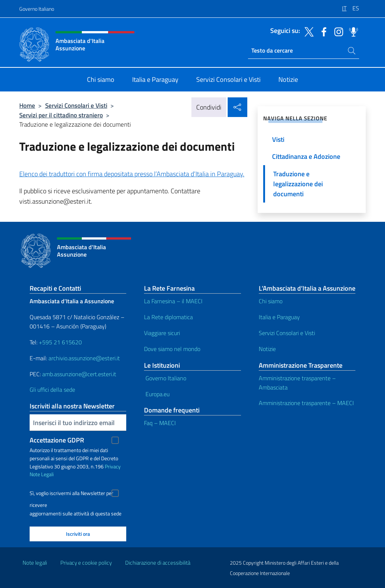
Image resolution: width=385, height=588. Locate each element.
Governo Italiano (37, 9)
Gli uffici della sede (52, 390)
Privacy (113, 466)
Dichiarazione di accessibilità (158, 563)
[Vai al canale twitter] (307, 31)
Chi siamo (271, 301)
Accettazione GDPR (57, 440)
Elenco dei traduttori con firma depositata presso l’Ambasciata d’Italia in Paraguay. (132, 174)
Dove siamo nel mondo (172, 349)
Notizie (267, 349)
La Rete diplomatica (168, 317)
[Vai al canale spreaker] (352, 31)
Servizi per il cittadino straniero (61, 115)
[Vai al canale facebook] (322, 31)
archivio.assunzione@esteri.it (84, 358)
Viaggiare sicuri (162, 333)
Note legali (35, 563)
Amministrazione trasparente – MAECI (306, 403)
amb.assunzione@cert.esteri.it (79, 374)
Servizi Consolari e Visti (76, 105)
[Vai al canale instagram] (337, 31)
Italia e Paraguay (279, 317)
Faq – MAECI (160, 423)
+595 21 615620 (60, 342)
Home (27, 105)
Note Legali (42, 474)
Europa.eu (157, 394)
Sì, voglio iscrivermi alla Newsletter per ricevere (71, 494)
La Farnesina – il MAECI (173, 301)
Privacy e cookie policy (86, 563)
